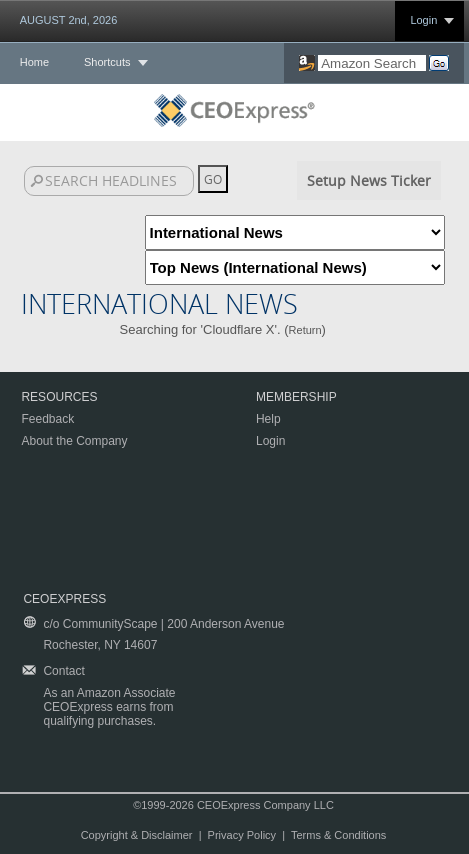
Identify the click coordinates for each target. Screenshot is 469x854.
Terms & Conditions (338, 835)
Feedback (47, 419)
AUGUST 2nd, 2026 (69, 20)
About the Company (74, 441)
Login (423, 20)
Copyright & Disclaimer (137, 835)
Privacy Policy (242, 835)
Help (268, 419)
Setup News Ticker (369, 180)
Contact (63, 671)
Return (305, 330)
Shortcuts (107, 62)
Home (34, 62)
